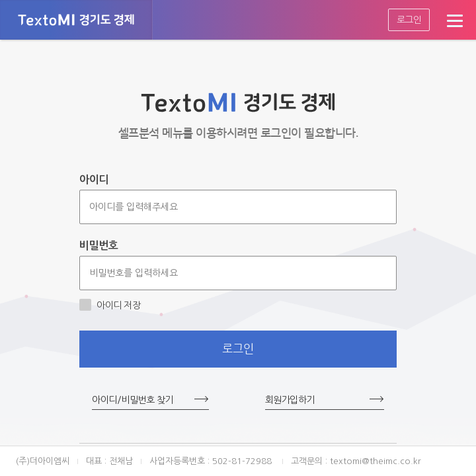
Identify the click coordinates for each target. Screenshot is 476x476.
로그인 (409, 20)
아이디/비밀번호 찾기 (133, 400)
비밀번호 (99, 246)
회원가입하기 (290, 400)
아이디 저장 (110, 305)
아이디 (94, 179)
